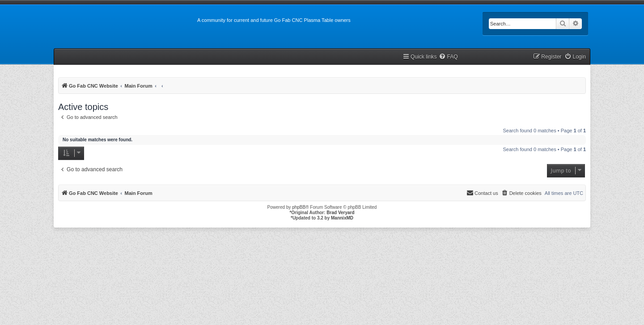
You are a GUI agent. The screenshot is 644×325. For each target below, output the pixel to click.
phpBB (299, 207)
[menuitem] (448, 57)
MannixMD (342, 218)
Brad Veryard (340, 213)
